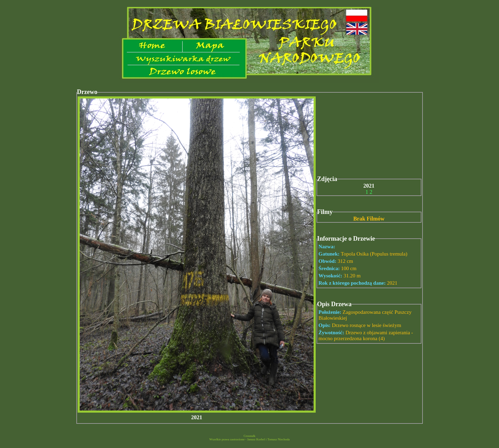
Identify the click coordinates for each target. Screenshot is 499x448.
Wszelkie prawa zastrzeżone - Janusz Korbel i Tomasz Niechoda (249, 439)
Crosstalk (249, 436)
